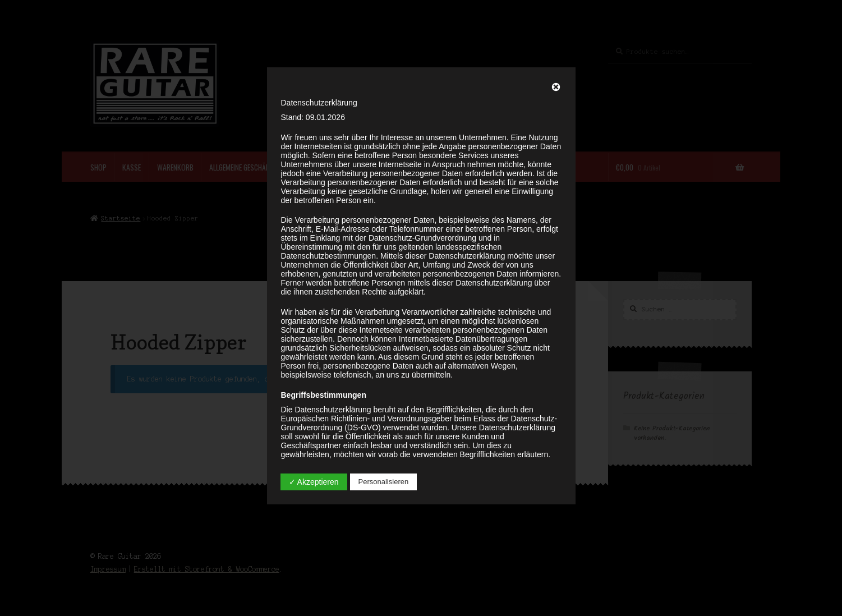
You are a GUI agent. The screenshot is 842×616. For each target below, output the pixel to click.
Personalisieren (384, 482)
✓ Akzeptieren (314, 482)
